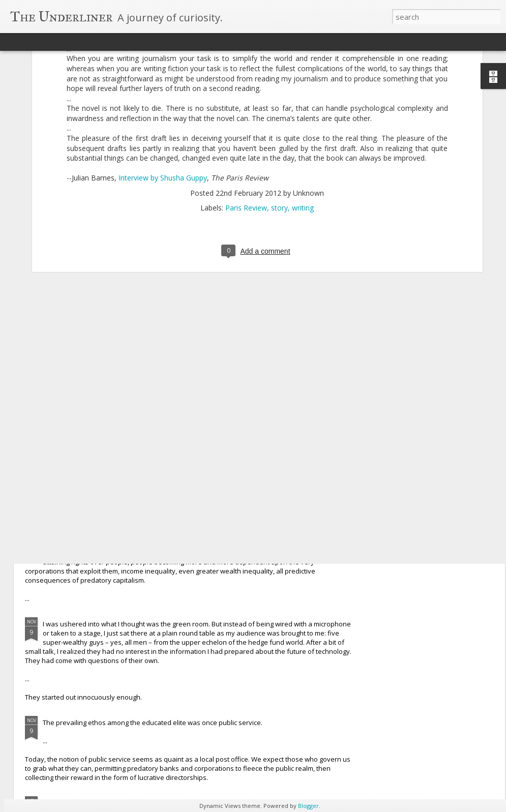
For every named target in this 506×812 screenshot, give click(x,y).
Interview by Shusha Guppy (163, 80)
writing (303, 109)
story (279, 109)
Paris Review (246, 109)
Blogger (308, 806)
